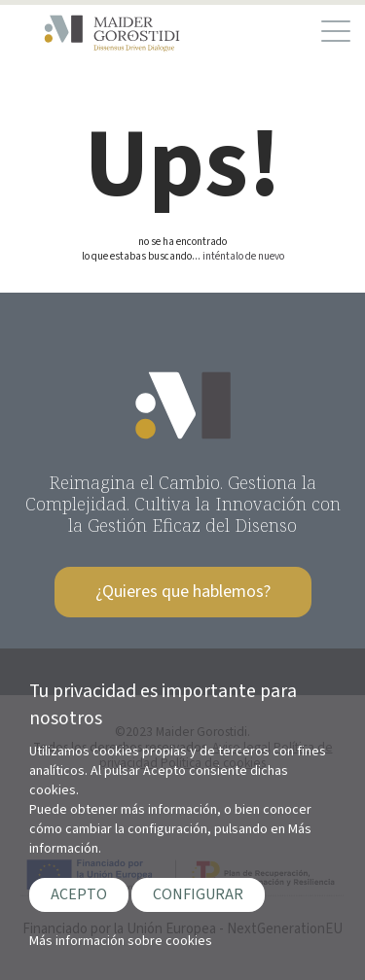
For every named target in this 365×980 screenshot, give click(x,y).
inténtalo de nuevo (243, 256)
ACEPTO (79, 894)
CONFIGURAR (198, 894)
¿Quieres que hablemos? (183, 592)
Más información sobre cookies (121, 941)
